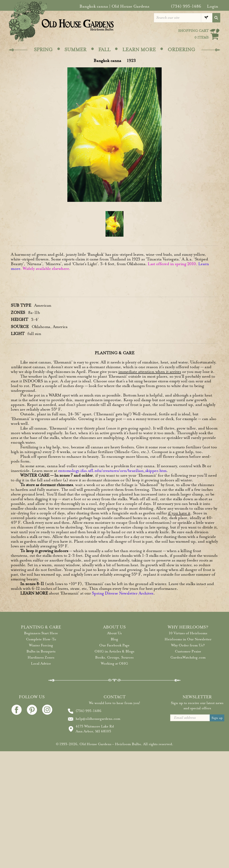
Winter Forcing (41, 645)
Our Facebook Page (114, 645)
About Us (114, 633)
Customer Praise (188, 651)
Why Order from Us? (188, 645)
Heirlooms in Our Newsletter (188, 639)
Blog (114, 639)
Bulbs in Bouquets (41, 651)
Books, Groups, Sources (114, 657)
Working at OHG (114, 663)
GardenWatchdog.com (188, 657)
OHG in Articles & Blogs (114, 651)
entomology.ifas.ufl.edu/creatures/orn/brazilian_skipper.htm (112, 471)
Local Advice (41, 663)
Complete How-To (41, 639)
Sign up (217, 718)
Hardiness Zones (41, 657)
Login (213, 6)
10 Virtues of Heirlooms (188, 633)
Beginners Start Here (41, 633)
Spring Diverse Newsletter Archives (123, 593)
